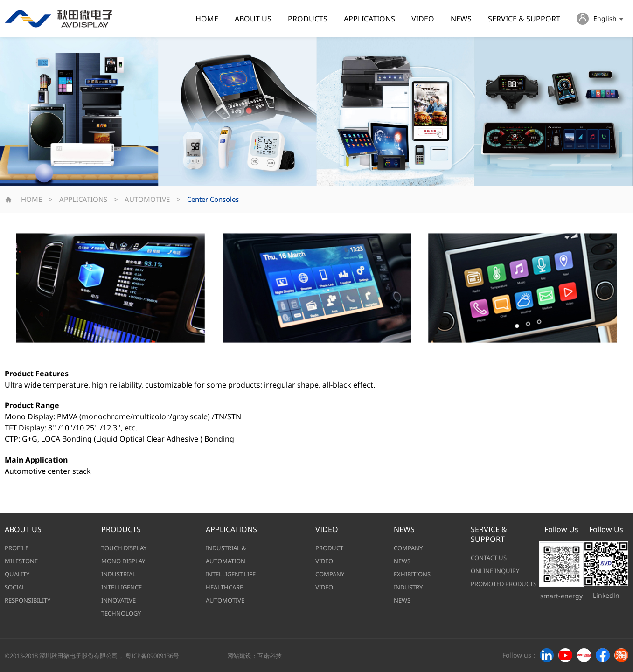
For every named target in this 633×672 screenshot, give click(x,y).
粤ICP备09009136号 (152, 656)
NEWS (461, 19)
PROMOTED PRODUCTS (504, 584)
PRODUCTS (308, 19)
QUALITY (17, 574)
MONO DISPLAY (123, 561)
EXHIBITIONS (412, 574)
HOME (207, 19)
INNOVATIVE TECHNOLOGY (121, 607)
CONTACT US (489, 558)
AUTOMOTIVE (147, 199)
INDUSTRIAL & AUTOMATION (226, 554)
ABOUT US (253, 19)
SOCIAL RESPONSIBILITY (28, 594)
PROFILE (17, 548)
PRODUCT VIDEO (329, 554)
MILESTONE (21, 561)
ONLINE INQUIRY (495, 571)
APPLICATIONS (369, 19)
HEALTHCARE (224, 587)
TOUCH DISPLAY (124, 548)
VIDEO (423, 19)
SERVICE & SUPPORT (524, 19)
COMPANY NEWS (408, 554)
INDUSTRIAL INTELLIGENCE (122, 581)
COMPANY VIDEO (330, 581)
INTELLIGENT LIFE (231, 574)
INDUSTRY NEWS (408, 594)
